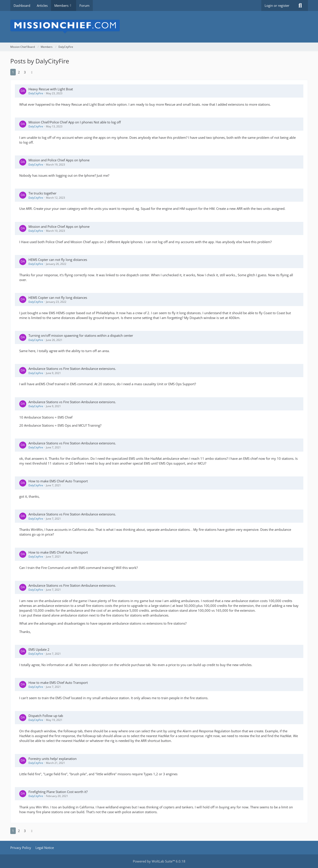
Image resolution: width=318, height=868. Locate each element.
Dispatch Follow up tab (46, 716)
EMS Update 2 (39, 649)
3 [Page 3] (25, 72)
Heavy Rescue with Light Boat (51, 89)
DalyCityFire (36, 93)
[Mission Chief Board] (159, 27)
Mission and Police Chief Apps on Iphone (59, 160)
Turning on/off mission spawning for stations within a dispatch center (81, 335)
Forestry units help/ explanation (53, 759)
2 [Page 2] (19, 72)
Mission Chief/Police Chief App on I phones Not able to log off (75, 122)
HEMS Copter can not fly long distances (58, 260)
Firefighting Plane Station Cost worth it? (58, 792)
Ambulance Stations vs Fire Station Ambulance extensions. (72, 369)
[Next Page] (32, 72)
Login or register (277, 5)
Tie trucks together (42, 193)
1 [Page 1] (13, 72)
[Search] (300, 5)
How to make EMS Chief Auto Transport (58, 481)
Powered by (159, 861)
